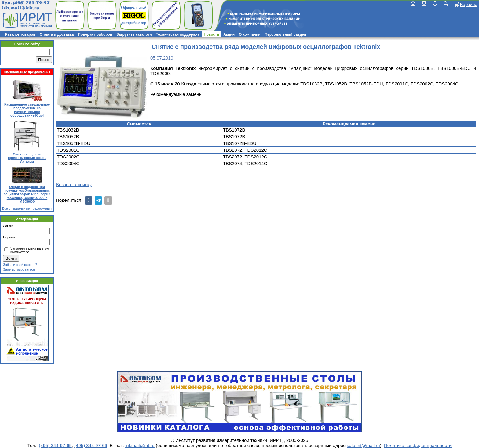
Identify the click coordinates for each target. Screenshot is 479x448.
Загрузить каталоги (134, 34)
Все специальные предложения (27, 208)
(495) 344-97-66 (91, 445)
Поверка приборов (95, 34)
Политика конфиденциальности (418, 445)
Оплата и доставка (57, 34)
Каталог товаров (20, 34)
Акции (229, 34)
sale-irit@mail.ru (363, 445)
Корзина (469, 4)
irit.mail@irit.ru (21, 8)
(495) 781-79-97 (31, 3)
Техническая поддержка (178, 34)
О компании (250, 34)
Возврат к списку (74, 184)
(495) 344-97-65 (55, 445)
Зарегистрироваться (19, 269)
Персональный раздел (286, 34)
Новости (211, 34)
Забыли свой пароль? (20, 265)
